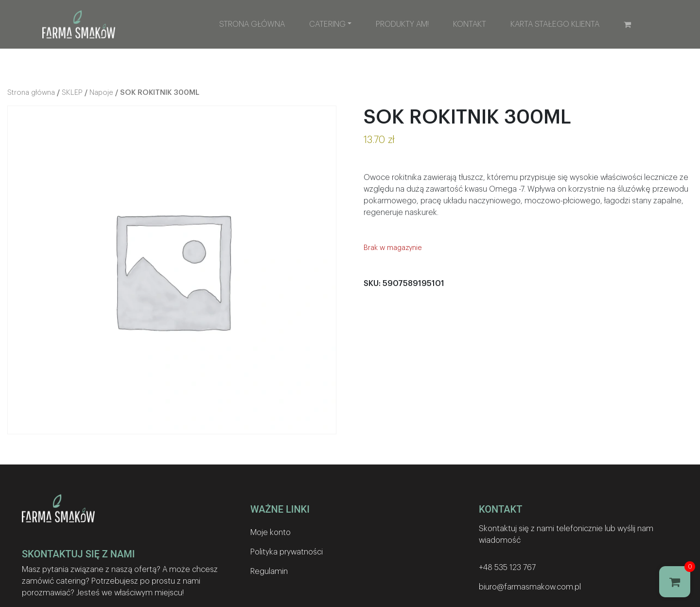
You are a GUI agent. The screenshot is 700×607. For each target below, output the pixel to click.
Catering (327, 24)
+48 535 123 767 (507, 568)
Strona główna (252, 24)
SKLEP (72, 93)
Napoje (101, 93)
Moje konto (271, 533)
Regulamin (269, 571)
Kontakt (470, 24)
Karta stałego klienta (555, 24)
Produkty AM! (402, 24)
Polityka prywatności (287, 552)
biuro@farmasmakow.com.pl (530, 587)
